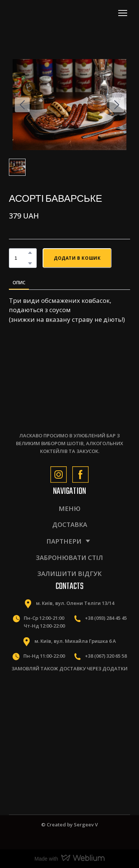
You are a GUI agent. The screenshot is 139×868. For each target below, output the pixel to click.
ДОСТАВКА (70, 524)
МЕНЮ (69, 509)
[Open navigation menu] (123, 13)
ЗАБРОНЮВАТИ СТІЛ (69, 558)
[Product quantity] (21, 258)
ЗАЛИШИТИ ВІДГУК (69, 574)
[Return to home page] (42, 13)
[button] (30, 253)
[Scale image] (38, 700)
